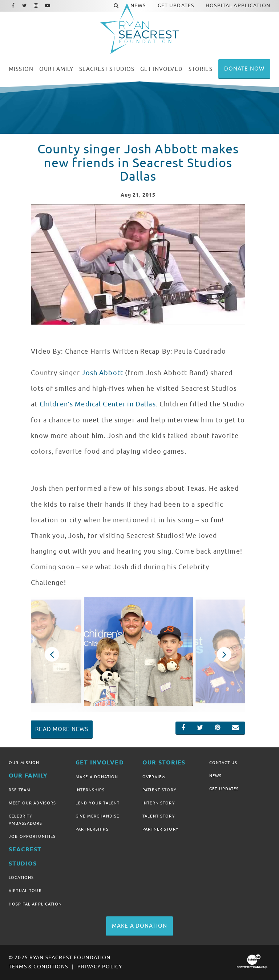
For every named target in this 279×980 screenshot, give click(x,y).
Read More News (62, 729)
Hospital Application (35, 904)
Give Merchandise (97, 816)
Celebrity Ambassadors (26, 820)
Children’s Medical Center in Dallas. (99, 404)
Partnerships (92, 829)
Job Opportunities (32, 836)
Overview (154, 777)
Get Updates (224, 789)
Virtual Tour (25, 891)
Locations (21, 877)
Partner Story (161, 829)
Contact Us (223, 763)
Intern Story (159, 803)
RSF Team (20, 790)
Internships (90, 790)
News (216, 776)
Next (224, 654)
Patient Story (159, 790)
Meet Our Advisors (32, 803)
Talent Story (159, 816)
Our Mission (24, 763)
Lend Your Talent (98, 803)
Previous (52, 654)
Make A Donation (97, 777)
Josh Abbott (102, 373)
